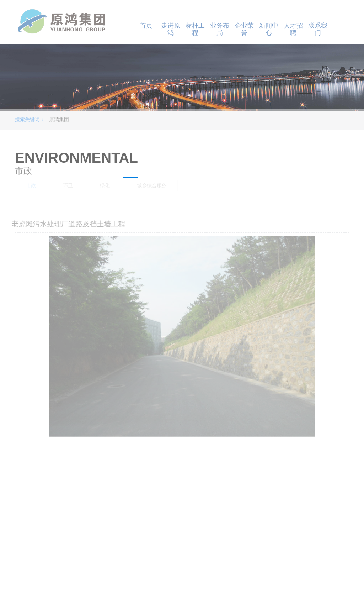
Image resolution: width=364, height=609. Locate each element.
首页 (146, 26)
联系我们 (318, 29)
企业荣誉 (244, 29)
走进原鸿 (171, 29)
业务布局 (220, 29)
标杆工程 (195, 29)
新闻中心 (269, 29)
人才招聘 (293, 29)
